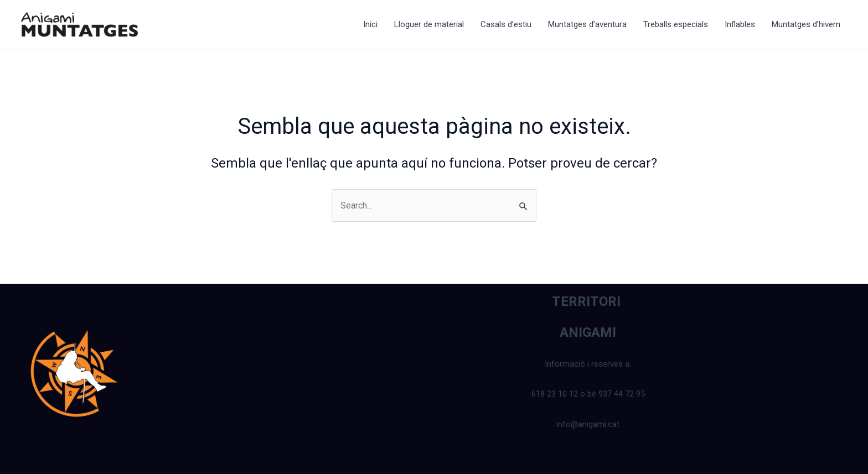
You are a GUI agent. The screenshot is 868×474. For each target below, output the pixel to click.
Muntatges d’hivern (806, 24)
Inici (370, 24)
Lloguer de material (429, 24)
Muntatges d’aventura (587, 24)
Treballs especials (676, 24)
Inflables (740, 24)
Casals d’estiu (506, 24)
